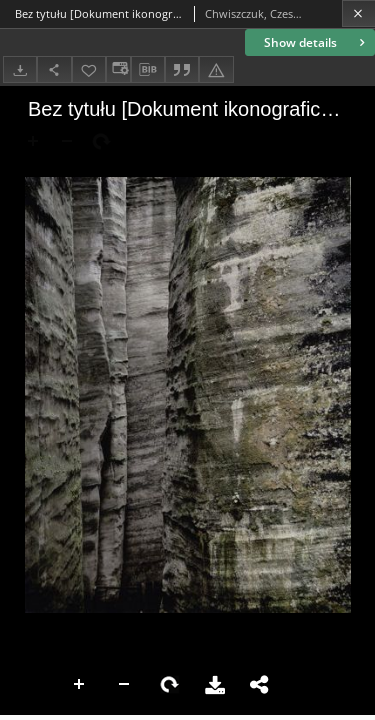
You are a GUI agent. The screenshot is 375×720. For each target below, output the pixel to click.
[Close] (358, 13)
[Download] (20, 69)
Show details (316, 42)
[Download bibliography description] (148, 70)
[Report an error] (216, 69)
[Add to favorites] (89, 69)
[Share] (54, 69)
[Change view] (118, 69)
